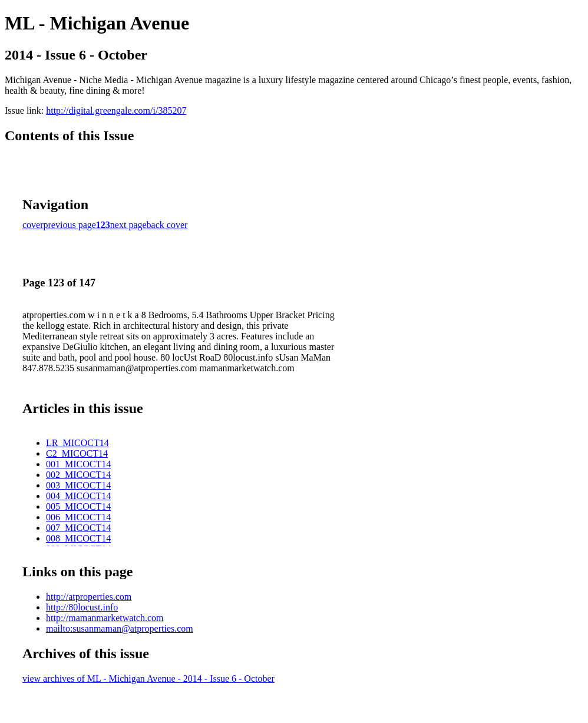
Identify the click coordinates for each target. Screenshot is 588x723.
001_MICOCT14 (78, 464)
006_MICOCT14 (78, 517)
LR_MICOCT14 (77, 443)
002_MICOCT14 (78, 475)
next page (128, 225)
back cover (167, 225)
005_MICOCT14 (78, 506)
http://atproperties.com (89, 597)
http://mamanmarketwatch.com (105, 618)
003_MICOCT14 (78, 485)
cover (33, 225)
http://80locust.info (82, 607)
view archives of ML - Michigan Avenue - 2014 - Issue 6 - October (148, 679)
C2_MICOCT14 (77, 453)
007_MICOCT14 (78, 528)
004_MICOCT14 (78, 496)
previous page (70, 225)
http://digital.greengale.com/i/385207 (116, 110)
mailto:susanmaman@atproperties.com (120, 628)
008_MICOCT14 (78, 538)
